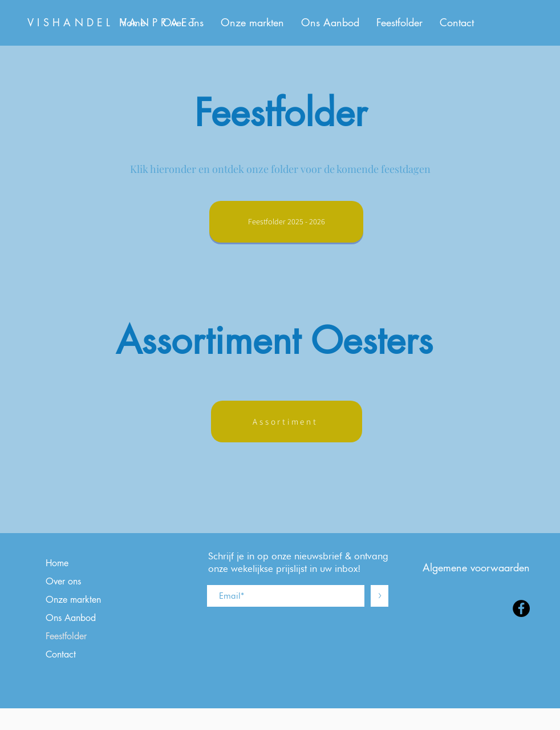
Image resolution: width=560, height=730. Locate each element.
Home (57, 563)
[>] (380, 596)
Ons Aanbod (71, 618)
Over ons (63, 581)
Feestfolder (66, 636)
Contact (61, 654)
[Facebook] (521, 608)
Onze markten (73, 600)
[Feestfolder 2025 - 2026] (286, 222)
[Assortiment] (287, 422)
